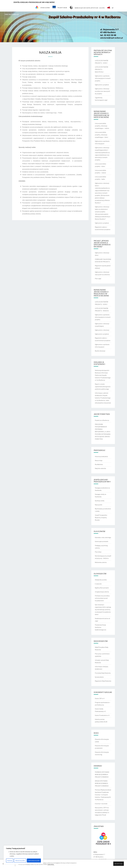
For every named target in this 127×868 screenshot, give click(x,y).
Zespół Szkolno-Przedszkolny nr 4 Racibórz (34, 2)
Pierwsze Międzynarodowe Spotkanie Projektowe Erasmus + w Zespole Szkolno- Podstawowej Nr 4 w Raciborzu (103, 795)
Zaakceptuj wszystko (34, 861)
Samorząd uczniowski (102, 541)
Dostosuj (10, 861)
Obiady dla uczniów (101, 580)
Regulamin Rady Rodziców (103, 681)
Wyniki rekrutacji (100, 351)
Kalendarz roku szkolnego (103, 537)
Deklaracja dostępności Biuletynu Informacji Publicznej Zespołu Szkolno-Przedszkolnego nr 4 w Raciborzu (103, 375)
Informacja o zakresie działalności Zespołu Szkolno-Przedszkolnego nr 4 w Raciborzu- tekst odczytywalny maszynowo (103, 398)
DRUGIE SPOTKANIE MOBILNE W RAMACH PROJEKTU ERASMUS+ (102, 783)
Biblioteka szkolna (101, 562)
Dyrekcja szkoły (100, 501)
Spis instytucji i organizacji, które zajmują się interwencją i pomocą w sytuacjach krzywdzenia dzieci (103, 610)
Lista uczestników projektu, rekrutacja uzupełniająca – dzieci (101, 135)
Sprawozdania (99, 677)
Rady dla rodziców (100, 468)
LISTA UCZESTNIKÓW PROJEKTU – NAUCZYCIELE (102, 69)
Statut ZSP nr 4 (100, 698)
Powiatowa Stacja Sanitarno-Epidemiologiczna (100, 627)
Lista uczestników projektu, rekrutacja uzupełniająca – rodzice (102, 126)
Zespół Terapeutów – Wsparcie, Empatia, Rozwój (101, 518)
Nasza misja (99, 460)
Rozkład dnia (99, 464)
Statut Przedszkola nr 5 (102, 715)
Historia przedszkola (101, 456)
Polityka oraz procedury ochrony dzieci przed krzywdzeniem (102, 598)
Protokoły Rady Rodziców (103, 673)
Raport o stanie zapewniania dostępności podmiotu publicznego (103, 386)
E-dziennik (98, 584)
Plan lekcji (98, 552)
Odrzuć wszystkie (20, 861)
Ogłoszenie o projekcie (102, 85)
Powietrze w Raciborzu (102, 420)
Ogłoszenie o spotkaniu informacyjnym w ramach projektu (103, 78)
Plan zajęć (98, 279)
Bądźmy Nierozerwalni (102, 588)
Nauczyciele (99, 505)
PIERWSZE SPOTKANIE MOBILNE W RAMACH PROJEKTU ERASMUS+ (102, 774)
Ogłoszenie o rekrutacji (102, 330)
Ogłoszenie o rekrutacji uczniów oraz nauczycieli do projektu (102, 91)
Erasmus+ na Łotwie (101, 804)
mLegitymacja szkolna (102, 592)
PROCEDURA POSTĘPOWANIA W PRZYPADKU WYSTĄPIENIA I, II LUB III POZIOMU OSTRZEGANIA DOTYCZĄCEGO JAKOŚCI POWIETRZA (103, 432)
